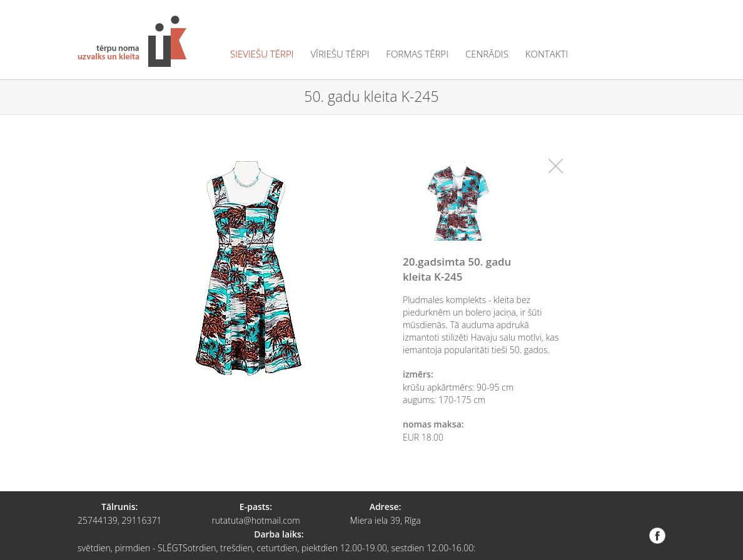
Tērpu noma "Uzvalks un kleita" (132, 41)
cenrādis (487, 54)
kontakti (547, 54)
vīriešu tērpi (340, 54)
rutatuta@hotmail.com (255, 520)
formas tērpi (417, 54)
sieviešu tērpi (262, 54)
